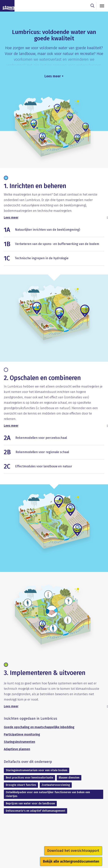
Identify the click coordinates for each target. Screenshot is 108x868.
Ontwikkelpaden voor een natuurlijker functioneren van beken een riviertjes (48, 794)
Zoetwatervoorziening (56, 785)
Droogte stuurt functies (21, 785)
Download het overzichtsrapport (73, 851)
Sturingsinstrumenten (19, 742)
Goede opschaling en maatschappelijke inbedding (39, 727)
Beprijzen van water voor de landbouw (30, 803)
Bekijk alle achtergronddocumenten (71, 861)
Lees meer (11, 217)
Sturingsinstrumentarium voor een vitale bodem (37, 770)
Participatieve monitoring (22, 734)
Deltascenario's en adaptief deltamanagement (35, 811)
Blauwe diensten (69, 778)
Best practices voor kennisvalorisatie (29, 778)
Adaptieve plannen (17, 749)
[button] (54, 231)
